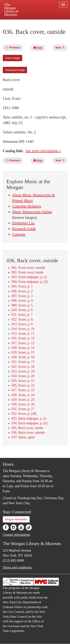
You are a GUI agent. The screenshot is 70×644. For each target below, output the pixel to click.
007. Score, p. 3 (22, 296)
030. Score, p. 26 (23, 404)
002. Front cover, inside (28, 272)
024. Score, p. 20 (23, 376)
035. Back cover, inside (27, 428)
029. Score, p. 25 (23, 400)
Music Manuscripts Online (32, 212)
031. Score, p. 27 (23, 409)
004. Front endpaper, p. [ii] (30, 282)
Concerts (19, 234)
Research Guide (24, 229)
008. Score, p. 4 (22, 301)
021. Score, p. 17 (23, 362)
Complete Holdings (27, 206)
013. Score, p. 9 (22, 324)
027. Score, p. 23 (23, 390)
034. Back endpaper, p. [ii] (29, 423)
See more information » (43, 151)
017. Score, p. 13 (23, 343)
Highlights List (23, 223)
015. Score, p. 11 (23, 334)
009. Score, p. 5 (22, 305)
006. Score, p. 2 (22, 291)
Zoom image (13, 58)
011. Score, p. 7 (22, 315)
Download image (15, 70)
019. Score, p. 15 (23, 352)
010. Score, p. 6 (22, 310)
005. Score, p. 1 (22, 286)
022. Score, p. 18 (23, 367)
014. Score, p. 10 (23, 329)
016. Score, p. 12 (23, 338)
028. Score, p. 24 (23, 395)
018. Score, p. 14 (23, 348)
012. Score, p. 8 (22, 319)
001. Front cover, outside (28, 268)
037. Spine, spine (23, 437)
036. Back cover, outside (28, 433)
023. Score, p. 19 (23, 371)
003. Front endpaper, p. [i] (29, 277)
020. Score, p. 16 (23, 357)
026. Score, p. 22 (23, 385)
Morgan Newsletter (16, 519)
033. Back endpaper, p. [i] (29, 418)
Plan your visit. (10, 22)
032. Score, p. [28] (24, 414)
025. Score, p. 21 (23, 381)
